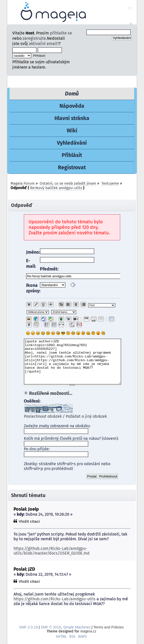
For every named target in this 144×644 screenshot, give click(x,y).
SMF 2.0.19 (28, 627)
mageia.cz (88, 631)
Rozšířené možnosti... (51, 393)
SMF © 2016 (51, 627)
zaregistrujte (34, 38)
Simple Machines (77, 627)
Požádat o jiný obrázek (86, 416)
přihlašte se (61, 33)
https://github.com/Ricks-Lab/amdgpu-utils (55, 599)
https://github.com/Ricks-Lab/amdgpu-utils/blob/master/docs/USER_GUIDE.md (52, 551)
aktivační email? (44, 44)
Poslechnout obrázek (43, 416)
